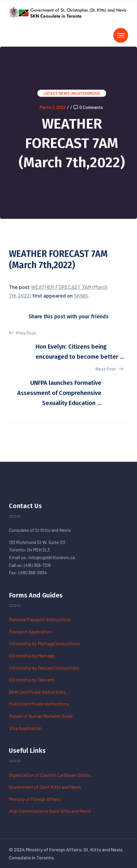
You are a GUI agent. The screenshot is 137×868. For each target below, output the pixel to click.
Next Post (109, 369)
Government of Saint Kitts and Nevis (45, 787)
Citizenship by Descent (32, 680)
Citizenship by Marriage (32, 656)
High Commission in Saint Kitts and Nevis (50, 811)
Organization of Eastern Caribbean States (50, 775)
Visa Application (25, 728)
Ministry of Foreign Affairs (35, 799)
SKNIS (81, 295)
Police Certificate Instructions (39, 704)
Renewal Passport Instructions (40, 619)
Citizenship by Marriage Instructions (44, 643)
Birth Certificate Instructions (38, 692)
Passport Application (30, 631)
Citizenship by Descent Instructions (44, 668)
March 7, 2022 (52, 107)
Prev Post (23, 333)
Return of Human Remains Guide (41, 716)
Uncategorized (85, 93)
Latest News (56, 93)
